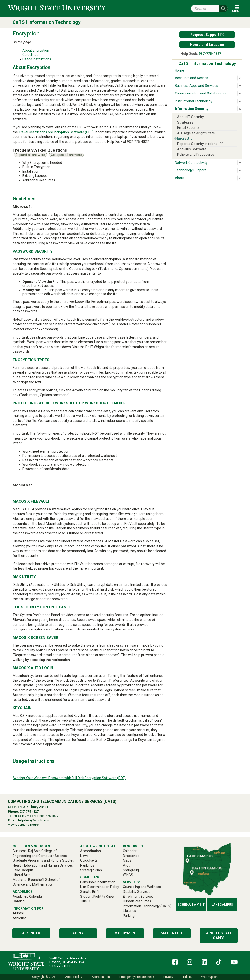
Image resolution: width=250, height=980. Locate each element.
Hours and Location (207, 45)
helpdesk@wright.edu (34, 820)
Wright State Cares (219, 936)
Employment (125, 933)
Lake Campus (222, 904)
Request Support (205, 35)
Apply (78, 933)
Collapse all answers (66, 155)
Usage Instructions (37, 59)
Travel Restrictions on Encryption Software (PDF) (56, 132)
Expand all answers (30, 155)
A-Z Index (31, 933)
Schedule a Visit (191, 904)
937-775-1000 (60, 966)
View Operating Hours (23, 825)
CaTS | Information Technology (47, 22)
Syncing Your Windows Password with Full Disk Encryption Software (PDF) (69, 778)
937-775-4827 (210, 54)
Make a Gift (172, 933)
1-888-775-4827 (47, 816)
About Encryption (36, 50)
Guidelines (30, 55)
